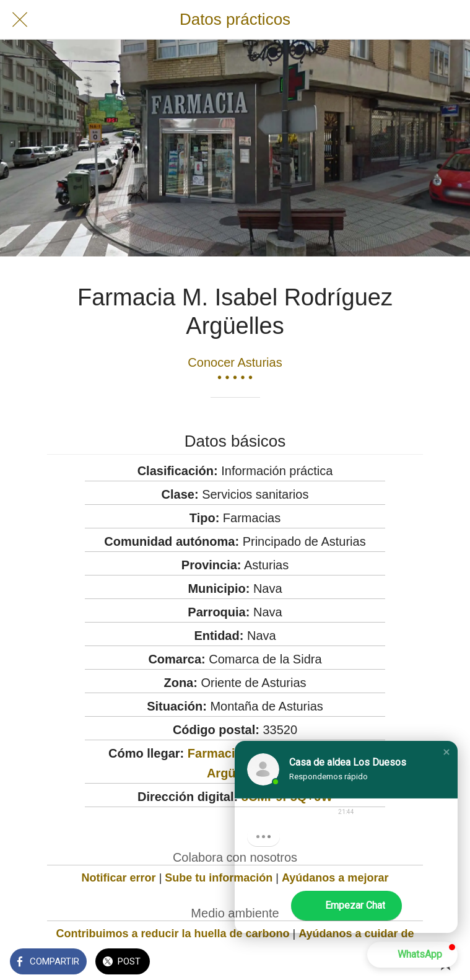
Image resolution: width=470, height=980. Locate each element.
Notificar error (119, 878)
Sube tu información (219, 878)
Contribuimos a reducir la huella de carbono (172, 934)
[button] (446, 752)
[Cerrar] (20, 20)
